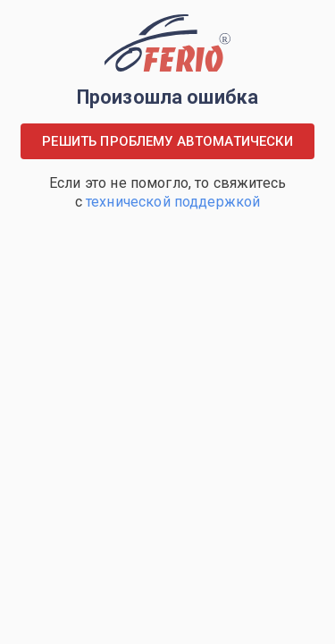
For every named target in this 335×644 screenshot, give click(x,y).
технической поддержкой (173, 202)
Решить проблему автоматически (167, 141)
